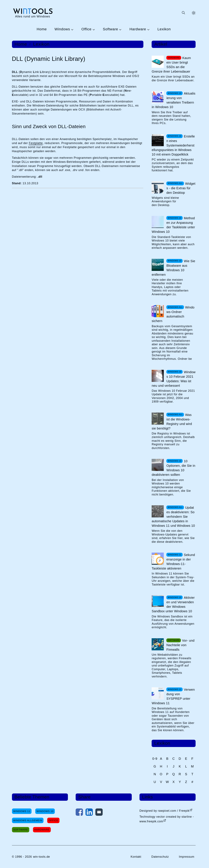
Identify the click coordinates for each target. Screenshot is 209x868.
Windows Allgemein (28, 820)
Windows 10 (45, 811)
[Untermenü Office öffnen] (93, 29)
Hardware (138, 29)
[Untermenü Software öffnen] (120, 29)
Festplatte (36, 143)
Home (42, 29)
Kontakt (136, 857)
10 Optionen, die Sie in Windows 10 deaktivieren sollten (173, 468)
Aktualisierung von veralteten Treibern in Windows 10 (173, 100)
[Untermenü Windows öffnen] (72, 29)
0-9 (155, 759)
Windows (62, 29)
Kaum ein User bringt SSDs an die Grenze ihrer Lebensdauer (171, 65)
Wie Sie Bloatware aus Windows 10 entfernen (173, 268)
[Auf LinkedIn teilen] (89, 813)
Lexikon (164, 29)
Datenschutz (160, 857)
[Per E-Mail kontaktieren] (99, 813)
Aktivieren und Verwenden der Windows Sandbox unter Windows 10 (173, 604)
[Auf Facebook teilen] (79, 813)
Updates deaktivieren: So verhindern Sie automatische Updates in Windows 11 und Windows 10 (173, 517)
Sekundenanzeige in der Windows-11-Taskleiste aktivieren (173, 562)
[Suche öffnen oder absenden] (183, 13)
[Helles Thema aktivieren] (194, 13)
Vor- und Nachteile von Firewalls (180, 645)
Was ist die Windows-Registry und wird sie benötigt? (172, 422)
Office (86, 29)
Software (110, 29)
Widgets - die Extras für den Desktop (181, 188)
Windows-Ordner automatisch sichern (173, 314)
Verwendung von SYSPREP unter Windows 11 (173, 696)
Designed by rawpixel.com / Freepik (165, 811)
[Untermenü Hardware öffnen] (148, 29)
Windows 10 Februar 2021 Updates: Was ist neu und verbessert (174, 379)
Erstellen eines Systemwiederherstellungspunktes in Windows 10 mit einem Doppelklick (173, 145)
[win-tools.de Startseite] (33, 13)
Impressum (187, 857)
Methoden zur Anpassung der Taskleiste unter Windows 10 (173, 225)
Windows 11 (22, 811)
